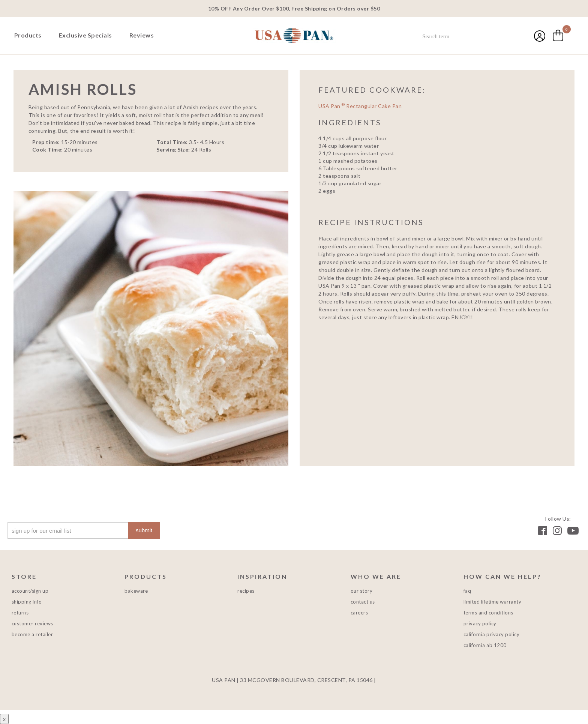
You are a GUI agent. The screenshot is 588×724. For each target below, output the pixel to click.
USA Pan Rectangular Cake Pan (360, 106)
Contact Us (363, 602)
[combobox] (467, 36)
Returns (20, 613)
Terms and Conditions (488, 613)
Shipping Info (27, 602)
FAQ (467, 591)
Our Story (362, 591)
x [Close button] (4, 719)
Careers (359, 613)
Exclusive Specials (85, 35)
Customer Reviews (32, 623)
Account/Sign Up (30, 591)
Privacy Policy (480, 623)
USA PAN (294, 36)
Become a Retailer (32, 634)
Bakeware (136, 591)
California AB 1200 (485, 645)
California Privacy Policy (492, 634)
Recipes (246, 591)
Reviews (142, 35)
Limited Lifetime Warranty (493, 602)
